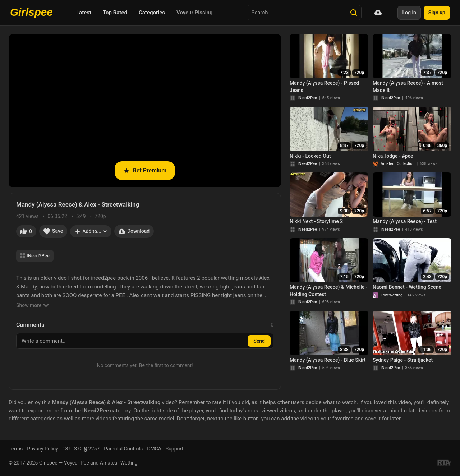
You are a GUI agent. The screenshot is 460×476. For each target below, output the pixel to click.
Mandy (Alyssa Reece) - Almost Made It (408, 87)
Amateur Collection (398, 164)
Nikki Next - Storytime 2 (316, 221)
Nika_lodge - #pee (393, 156)
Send (259, 341)
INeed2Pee (35, 256)
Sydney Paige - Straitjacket (403, 360)
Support (174, 449)
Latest (84, 13)
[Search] (354, 13)
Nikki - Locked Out (310, 156)
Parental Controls (123, 449)
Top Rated (115, 13)
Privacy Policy (42, 449)
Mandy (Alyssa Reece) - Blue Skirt (328, 360)
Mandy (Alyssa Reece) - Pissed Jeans (324, 87)
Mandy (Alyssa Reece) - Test (405, 221)
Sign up (437, 13)
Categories (152, 13)
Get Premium (145, 170)
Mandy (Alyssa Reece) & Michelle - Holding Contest (329, 291)
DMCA (154, 449)
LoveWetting (392, 295)
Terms (16, 449)
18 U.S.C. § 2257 (81, 449)
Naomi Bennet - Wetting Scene (407, 287)
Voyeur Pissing (194, 13)
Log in (409, 13)
